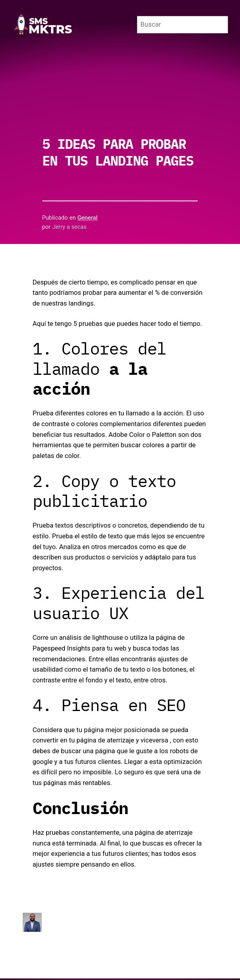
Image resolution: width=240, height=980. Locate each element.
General (87, 218)
